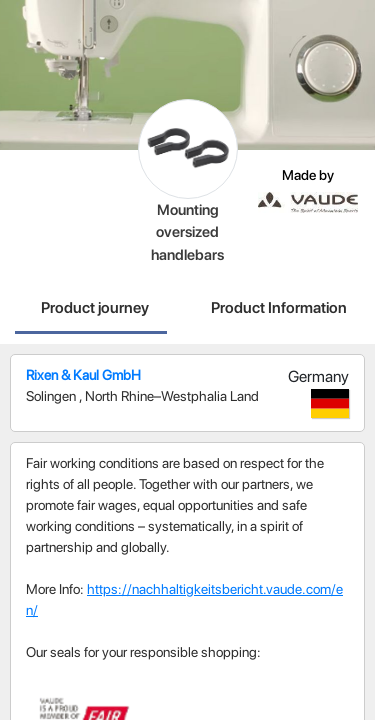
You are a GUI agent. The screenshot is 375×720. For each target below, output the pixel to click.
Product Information (279, 307)
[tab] (95, 310)
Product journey (95, 307)
